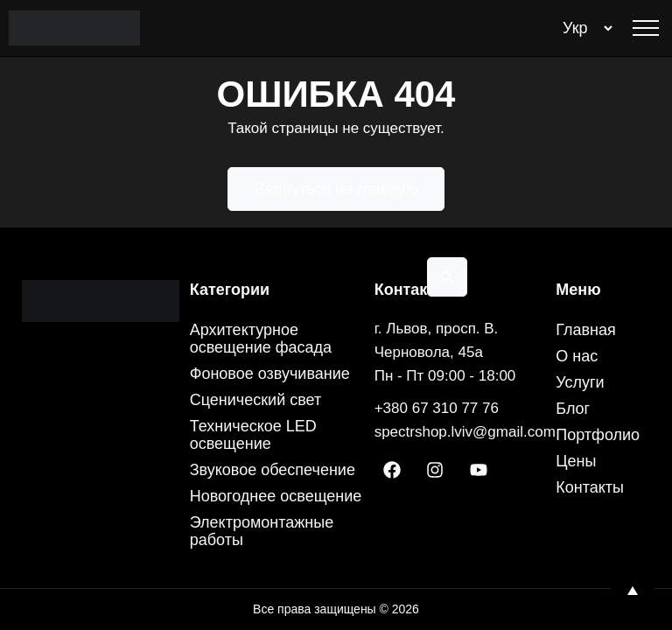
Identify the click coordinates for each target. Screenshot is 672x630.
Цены (576, 461)
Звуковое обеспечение (273, 470)
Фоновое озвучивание (270, 374)
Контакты (590, 487)
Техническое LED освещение (253, 435)
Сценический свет (256, 400)
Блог (573, 409)
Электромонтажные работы (262, 531)
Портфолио (598, 435)
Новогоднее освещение (276, 496)
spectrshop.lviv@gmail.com (465, 432)
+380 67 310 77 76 (437, 408)
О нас (577, 356)
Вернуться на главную (336, 189)
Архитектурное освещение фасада (261, 339)
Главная (586, 330)
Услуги (580, 382)
